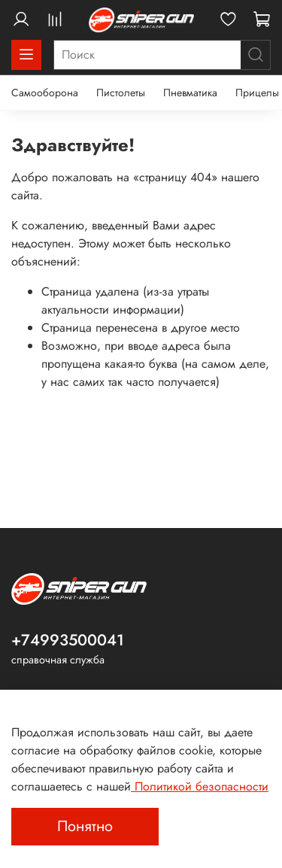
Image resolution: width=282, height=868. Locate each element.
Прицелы (257, 93)
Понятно (85, 826)
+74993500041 (68, 640)
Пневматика (190, 93)
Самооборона (45, 93)
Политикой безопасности (200, 786)
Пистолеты (121, 93)
